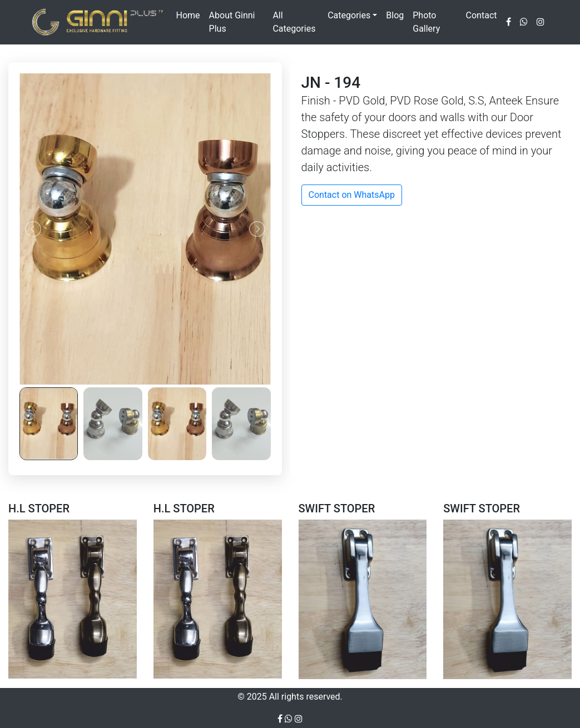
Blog (395, 15)
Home (188, 15)
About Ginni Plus (232, 22)
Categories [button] (349, 15)
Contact (482, 15)
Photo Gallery (426, 22)
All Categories (294, 22)
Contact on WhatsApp (352, 195)
